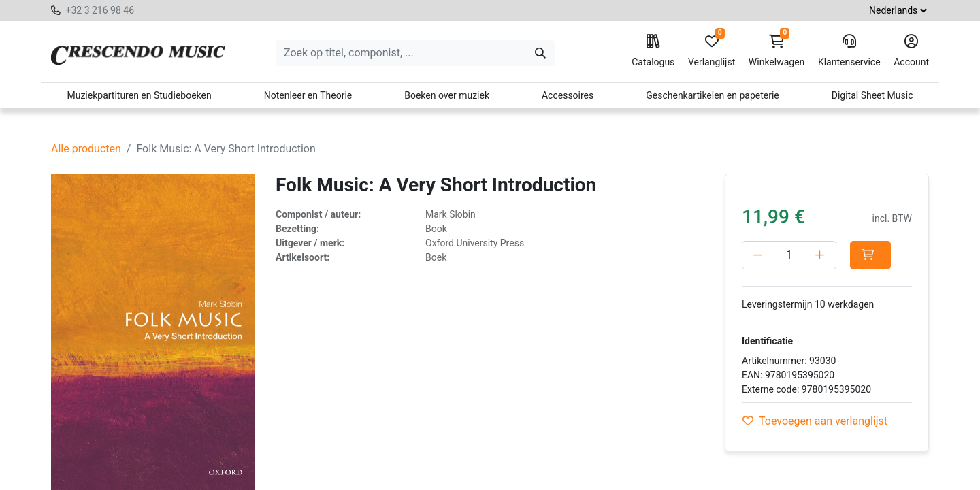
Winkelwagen (777, 51)
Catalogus (653, 51)
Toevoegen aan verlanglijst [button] (815, 421)
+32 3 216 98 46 (100, 10)
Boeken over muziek (447, 95)
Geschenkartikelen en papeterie (713, 95)
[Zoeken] (540, 53)
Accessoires (568, 95)
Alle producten (86, 149)
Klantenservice (849, 51)
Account (911, 51)
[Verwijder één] (758, 255)
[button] (870, 255)
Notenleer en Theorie (308, 95)
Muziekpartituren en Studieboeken (139, 95)
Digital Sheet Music (872, 95)
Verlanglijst (712, 51)
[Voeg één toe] (820, 255)
